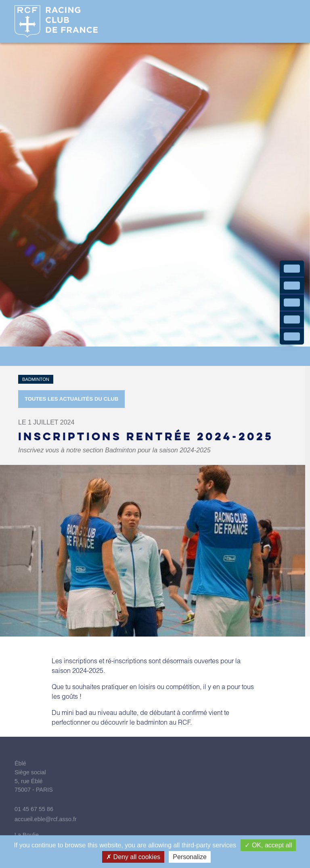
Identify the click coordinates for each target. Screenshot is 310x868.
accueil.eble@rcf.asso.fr (46, 819)
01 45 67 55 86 (34, 809)
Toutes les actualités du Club (71, 399)
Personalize (190, 857)
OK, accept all (268, 845)
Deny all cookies (133, 857)
